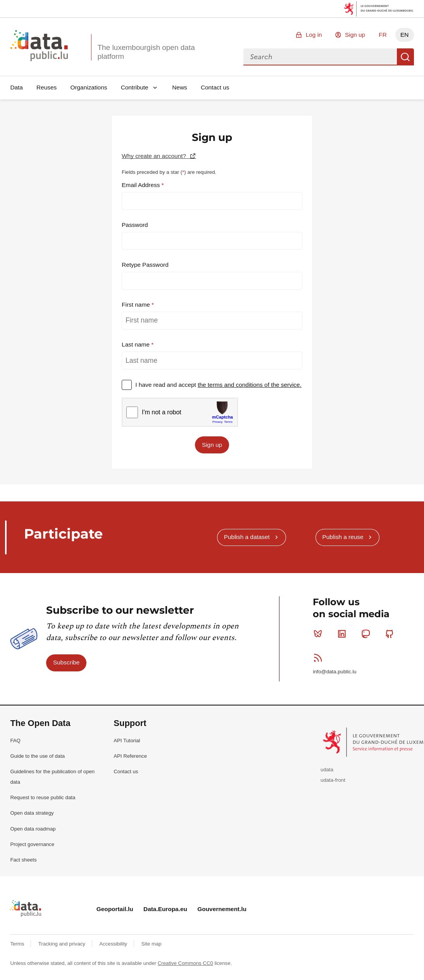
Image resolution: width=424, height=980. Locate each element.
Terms (18, 944)
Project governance (32, 844)
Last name (136, 344)
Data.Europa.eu (165, 909)
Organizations (89, 87)
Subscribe (66, 662)
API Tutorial (127, 741)
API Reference (130, 756)
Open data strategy (32, 813)
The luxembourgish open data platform (146, 52)
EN (404, 35)
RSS (320, 657)
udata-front (333, 780)
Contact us (215, 87)
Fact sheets (23, 860)
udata (327, 770)
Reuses (47, 87)
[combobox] (320, 57)
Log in (314, 35)
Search (405, 57)
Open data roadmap (33, 829)
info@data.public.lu (334, 672)
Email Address (142, 185)
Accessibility (114, 944)
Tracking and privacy (63, 944)
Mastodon (367, 634)
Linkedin (344, 634)
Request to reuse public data (43, 797)
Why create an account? (155, 156)
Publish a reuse (343, 537)
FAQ (15, 741)
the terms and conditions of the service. (250, 385)
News (179, 87)
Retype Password (145, 265)
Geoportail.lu (115, 909)
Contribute (135, 87)
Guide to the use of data (37, 756)
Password (135, 225)
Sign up (355, 35)
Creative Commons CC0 (185, 963)
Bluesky (320, 634)
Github (391, 634)
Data (16, 87)
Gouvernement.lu (222, 909)
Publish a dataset (247, 537)
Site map (152, 944)
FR (383, 35)
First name (137, 305)
